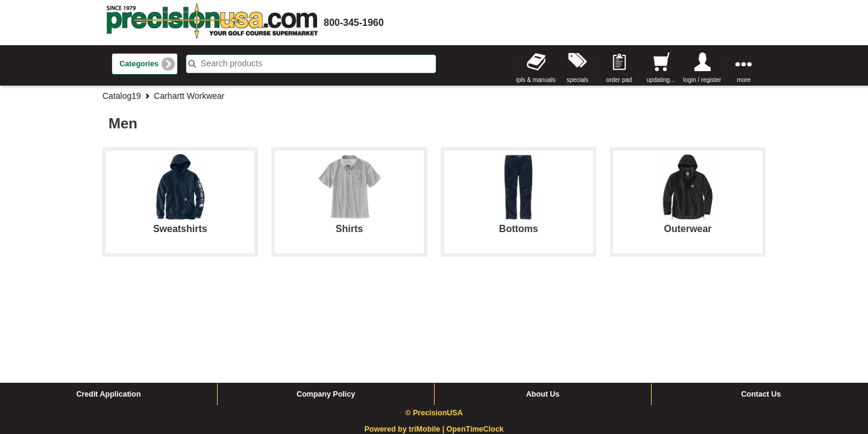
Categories (139, 64)
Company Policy (326, 303)
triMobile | (428, 338)
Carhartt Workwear (189, 96)
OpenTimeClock (475, 338)
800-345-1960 (354, 23)
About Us (543, 303)
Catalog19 (122, 96)
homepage (212, 23)
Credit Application (108, 303)
